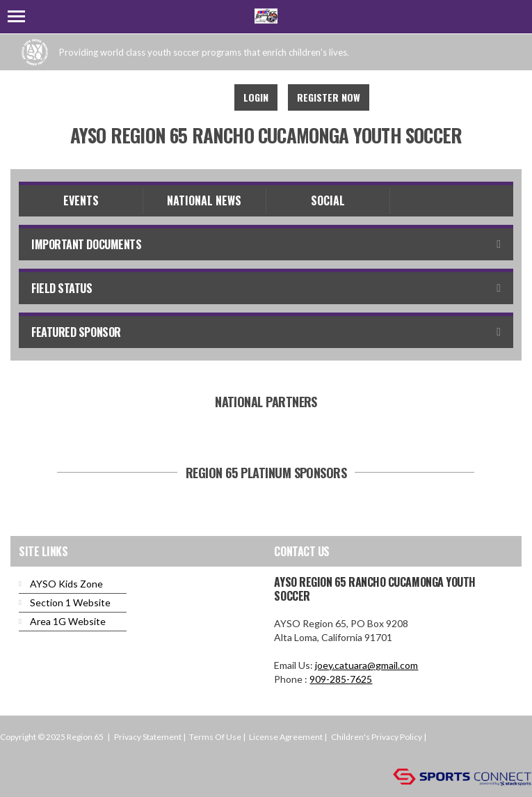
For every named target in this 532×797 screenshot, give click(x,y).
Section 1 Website (70, 602)
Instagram (205, 97)
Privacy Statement (148, 737)
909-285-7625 (341, 679)
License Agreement (286, 737)
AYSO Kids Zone (66, 584)
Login (256, 97)
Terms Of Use (215, 737)
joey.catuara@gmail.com (366, 665)
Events (81, 200)
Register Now (329, 97)
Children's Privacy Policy (377, 737)
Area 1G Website (68, 621)
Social (328, 200)
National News (204, 200)
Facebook (175, 97)
